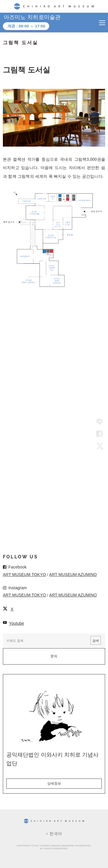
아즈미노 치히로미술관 (32, 17)
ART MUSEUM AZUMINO (73, 575)
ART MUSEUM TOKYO (24, 575)
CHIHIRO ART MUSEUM (54, 6)
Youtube (16, 623)
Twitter (99, 446)
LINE (99, 422)
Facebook (99, 434)
